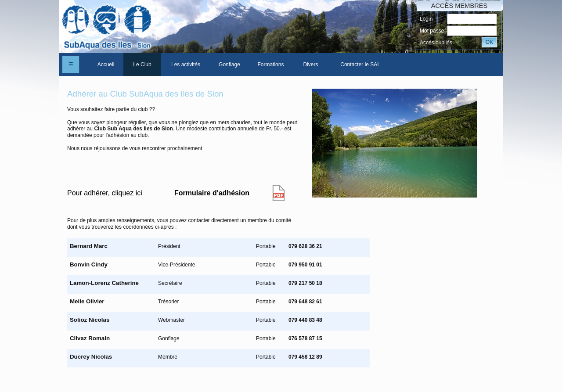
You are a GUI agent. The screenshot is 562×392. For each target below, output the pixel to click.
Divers (310, 65)
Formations (270, 65)
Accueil (106, 65)
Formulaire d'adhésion (212, 193)
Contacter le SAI (359, 65)
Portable (266, 246)
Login (426, 19)
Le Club (142, 65)
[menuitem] (106, 65)
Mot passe (432, 31)
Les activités (186, 65)
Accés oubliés (436, 43)
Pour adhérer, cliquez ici (105, 193)
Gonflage (229, 65)
